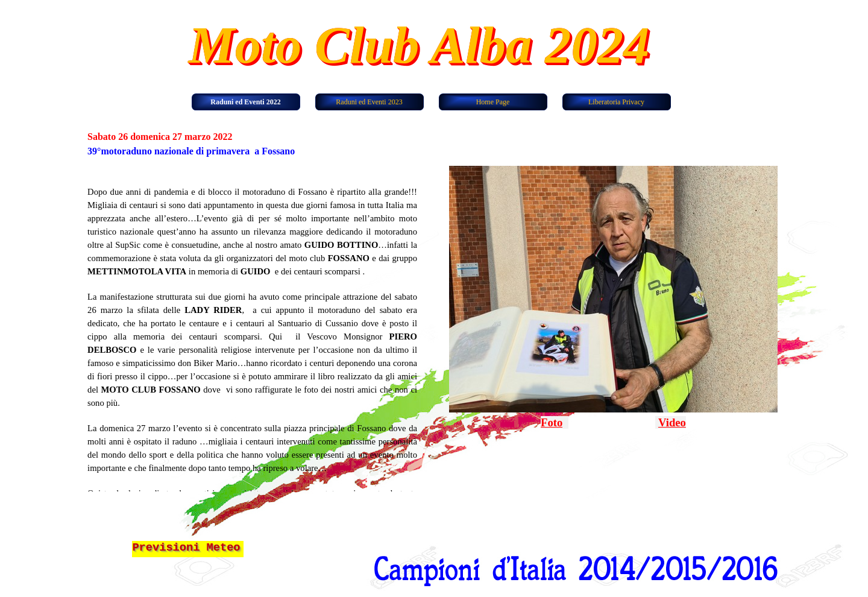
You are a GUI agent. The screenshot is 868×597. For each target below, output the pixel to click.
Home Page (493, 102)
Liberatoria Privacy (616, 102)
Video (672, 422)
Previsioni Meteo (186, 548)
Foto (552, 422)
